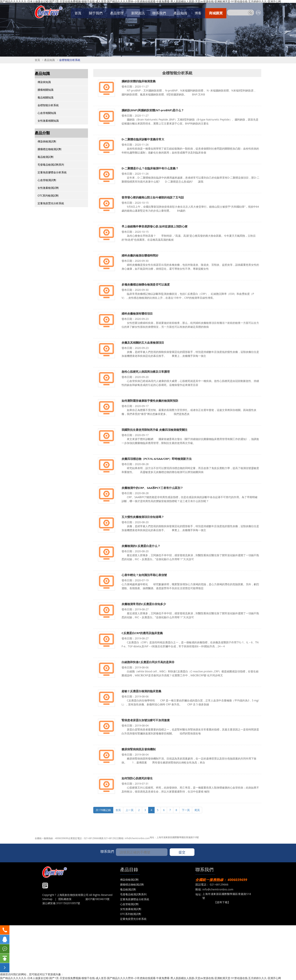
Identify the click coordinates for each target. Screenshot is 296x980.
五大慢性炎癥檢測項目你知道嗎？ (143, 517)
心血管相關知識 (47, 113)
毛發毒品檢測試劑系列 (51, 165)
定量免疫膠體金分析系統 (52, 172)
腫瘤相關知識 (45, 90)
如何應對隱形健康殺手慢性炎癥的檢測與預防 (150, 401)
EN (258, 13)
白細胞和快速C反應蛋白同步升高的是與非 (148, 662)
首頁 (78, 13)
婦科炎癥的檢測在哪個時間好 (140, 255)
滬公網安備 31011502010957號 (61, 903)
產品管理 (117, 13)
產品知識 (180, 13)
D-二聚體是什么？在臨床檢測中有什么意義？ (150, 168)
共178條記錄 (103, 810)
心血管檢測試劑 (47, 180)
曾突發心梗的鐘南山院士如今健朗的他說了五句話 (153, 197)
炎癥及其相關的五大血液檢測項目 (143, 343)
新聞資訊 (138, 13)
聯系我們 (159, 13)
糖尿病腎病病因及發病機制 (139, 749)
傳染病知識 (44, 82)
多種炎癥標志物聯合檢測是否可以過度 (146, 285)
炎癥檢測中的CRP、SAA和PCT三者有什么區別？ (152, 488)
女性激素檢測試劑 (48, 188)
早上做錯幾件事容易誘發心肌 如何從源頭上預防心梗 (155, 226)
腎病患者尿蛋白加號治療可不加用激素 (146, 720)
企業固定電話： (76, 838)
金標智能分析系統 (70, 60)
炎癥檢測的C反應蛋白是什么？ (141, 546)
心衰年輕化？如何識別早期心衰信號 (144, 575)
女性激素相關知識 (48, 121)
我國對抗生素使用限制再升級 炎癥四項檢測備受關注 (155, 430)
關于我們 (96, 13)
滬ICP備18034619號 (97, 899)
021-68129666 (91, 838)
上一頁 (129, 810)
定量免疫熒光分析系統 (51, 203)
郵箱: (122, 838)
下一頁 (186, 810)
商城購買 (216, 13)
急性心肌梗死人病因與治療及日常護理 (146, 372)
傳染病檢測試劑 (47, 141)
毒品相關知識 (45, 97)
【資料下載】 (222, 902)
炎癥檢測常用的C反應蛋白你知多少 (144, 604)
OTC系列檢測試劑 (48, 195)
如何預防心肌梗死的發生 (137, 778)
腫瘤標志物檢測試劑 (49, 149)
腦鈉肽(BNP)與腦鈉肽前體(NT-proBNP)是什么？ (153, 110)
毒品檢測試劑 (45, 157)
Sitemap (47, 899)
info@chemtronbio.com (137, 838)
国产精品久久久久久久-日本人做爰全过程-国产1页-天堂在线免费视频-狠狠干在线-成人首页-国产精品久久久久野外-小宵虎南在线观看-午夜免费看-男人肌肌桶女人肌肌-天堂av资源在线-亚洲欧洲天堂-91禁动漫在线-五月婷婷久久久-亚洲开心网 (140, 978)
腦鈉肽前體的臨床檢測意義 (139, 81)
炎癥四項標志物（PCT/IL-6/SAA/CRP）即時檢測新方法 (157, 459)
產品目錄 (129, 869)
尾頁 (197, 810)
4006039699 (62, 838)
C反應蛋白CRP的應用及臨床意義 (142, 633)
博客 (198, 13)
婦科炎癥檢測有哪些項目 (137, 314)
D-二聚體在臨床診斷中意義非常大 (143, 139)
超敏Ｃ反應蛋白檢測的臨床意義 (141, 691)
